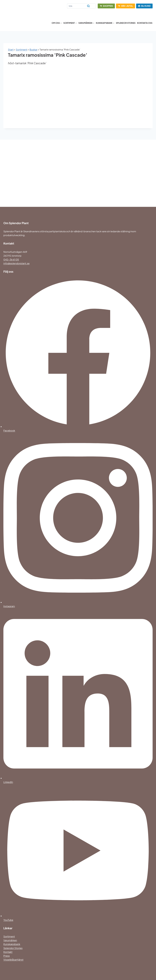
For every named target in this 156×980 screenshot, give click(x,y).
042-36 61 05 (11, 259)
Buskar (33, 49)
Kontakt (8, 952)
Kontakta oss (145, 23)
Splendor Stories (126, 23)
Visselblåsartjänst (13, 960)
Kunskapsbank (12, 944)
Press (7, 956)
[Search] (81, 6)
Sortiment (22, 49)
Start (11, 49)
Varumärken (10, 940)
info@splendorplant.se (16, 263)
